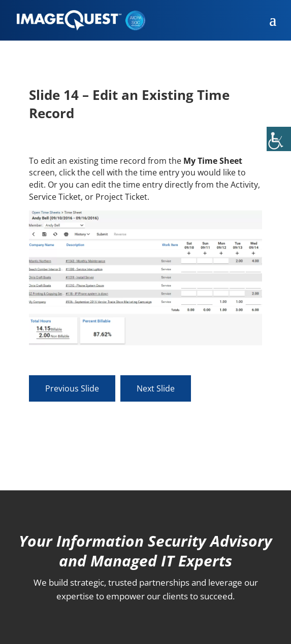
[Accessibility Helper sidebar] (279, 139)
